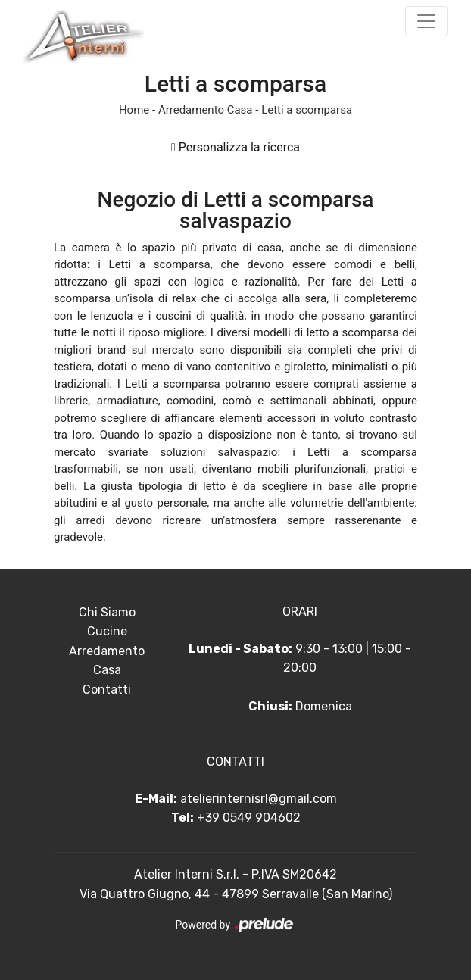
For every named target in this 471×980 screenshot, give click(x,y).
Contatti (107, 690)
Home (134, 110)
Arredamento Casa (206, 110)
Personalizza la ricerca (235, 147)
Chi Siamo (107, 612)
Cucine (107, 631)
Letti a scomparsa (307, 110)
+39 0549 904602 (249, 818)
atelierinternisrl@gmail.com (259, 799)
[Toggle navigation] (426, 21)
